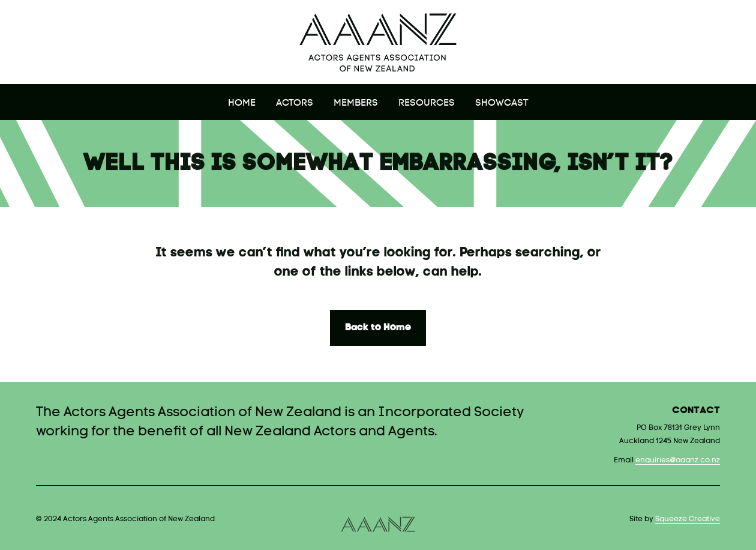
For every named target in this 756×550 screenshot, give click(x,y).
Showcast (502, 103)
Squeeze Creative (688, 519)
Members (356, 103)
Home (242, 103)
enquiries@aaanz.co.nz (678, 461)
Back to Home (378, 328)
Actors (295, 103)
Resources (427, 103)
